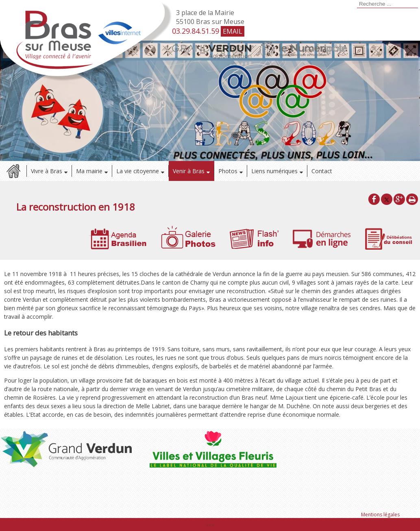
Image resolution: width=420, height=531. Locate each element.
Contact (322, 171)
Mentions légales (380, 515)
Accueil (13, 171)
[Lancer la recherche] (356, 5)
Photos (228, 171)
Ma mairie (89, 171)
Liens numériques (274, 171)
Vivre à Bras (47, 171)
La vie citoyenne (138, 171)
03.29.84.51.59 (196, 31)
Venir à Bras (189, 171)
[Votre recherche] (387, 4)
